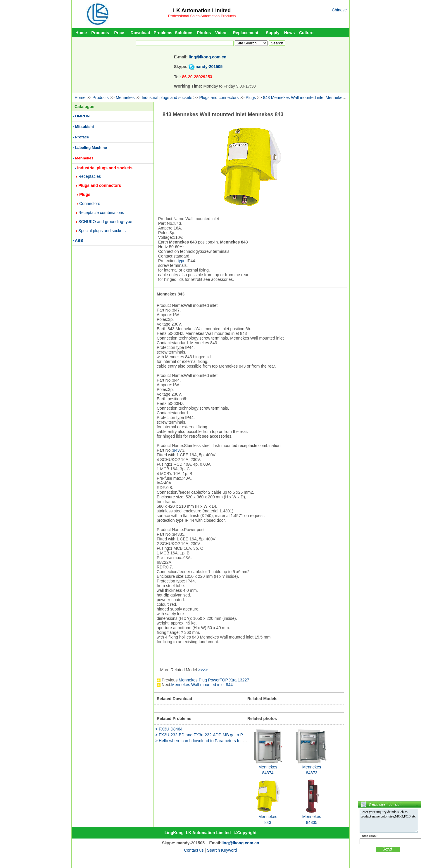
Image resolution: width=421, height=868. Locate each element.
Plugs (251, 98)
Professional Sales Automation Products (202, 16)
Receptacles (90, 176)
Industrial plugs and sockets (167, 98)
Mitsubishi (84, 127)
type (182, 261)
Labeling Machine (91, 148)
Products (100, 33)
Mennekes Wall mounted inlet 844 (202, 685)
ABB (79, 240)
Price (119, 33)
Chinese (339, 10)
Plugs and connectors (219, 98)
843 (176, 450)
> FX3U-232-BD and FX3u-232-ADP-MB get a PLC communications (217, 735)
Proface (82, 137)
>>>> (203, 670)
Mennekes (125, 98)
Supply (273, 33)
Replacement (245, 33)
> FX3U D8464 (169, 729)
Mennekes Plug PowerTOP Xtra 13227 (214, 680)
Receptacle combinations (101, 213)
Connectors (90, 203)
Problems (163, 33)
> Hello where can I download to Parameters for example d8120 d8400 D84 (224, 741)
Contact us (194, 850)
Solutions (184, 33)
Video (221, 33)
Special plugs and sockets (102, 231)
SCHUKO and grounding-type (105, 222)
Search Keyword (222, 850)
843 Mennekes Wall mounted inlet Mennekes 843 (308, 98)
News (290, 33)
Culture (306, 33)
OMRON (82, 116)
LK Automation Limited (202, 11)
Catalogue (84, 107)
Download (140, 33)
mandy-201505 (209, 67)
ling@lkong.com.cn (208, 57)
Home (81, 33)
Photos (204, 33)
